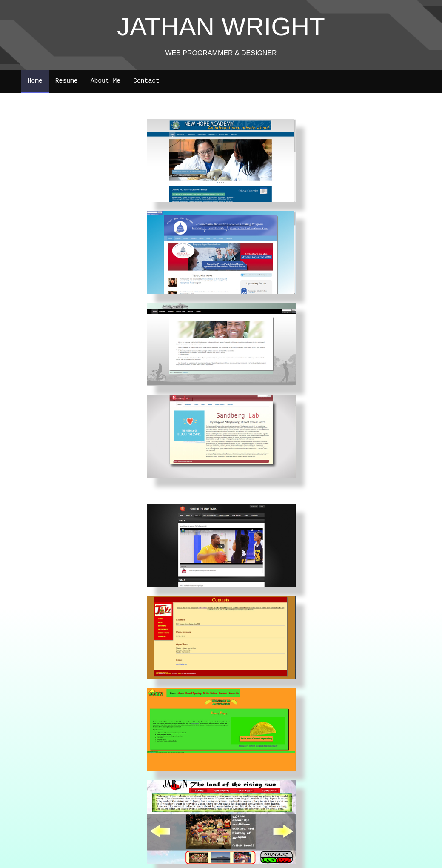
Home (35, 81)
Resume (67, 81)
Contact (146, 81)
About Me (106, 81)
